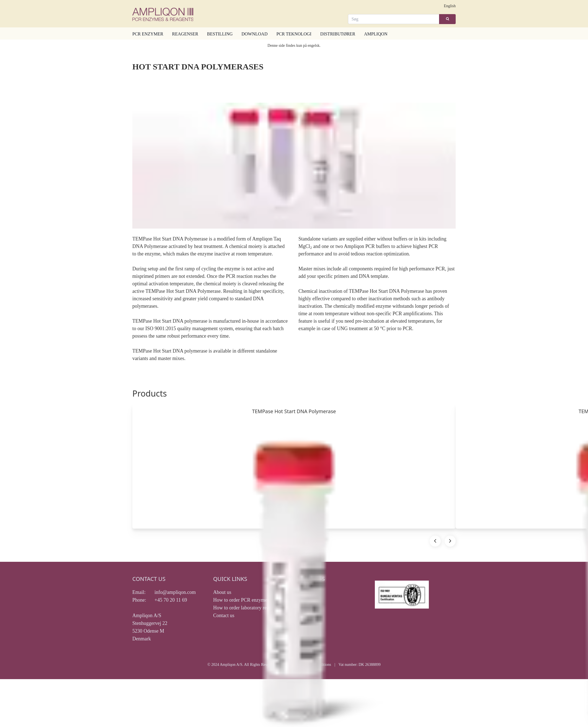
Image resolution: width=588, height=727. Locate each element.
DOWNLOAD (254, 34)
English (450, 6)
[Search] (394, 19)
